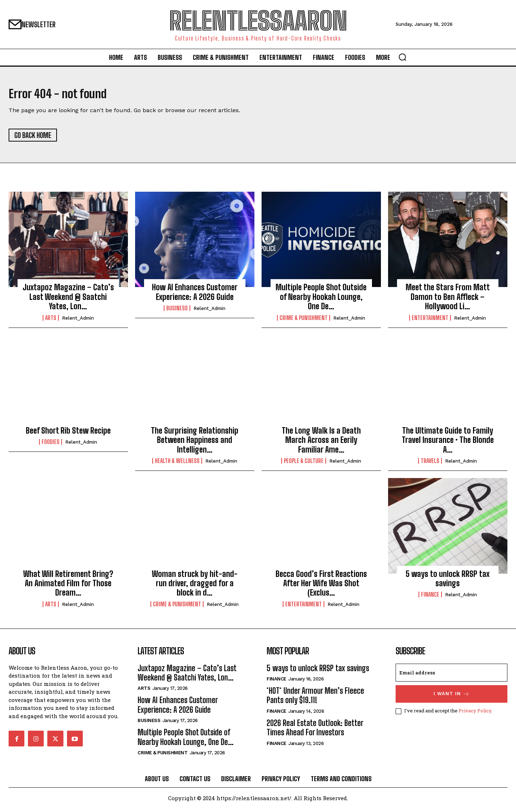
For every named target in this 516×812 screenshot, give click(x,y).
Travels (430, 464)
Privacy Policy (475, 714)
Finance (430, 598)
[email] (451, 676)
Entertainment (430, 321)
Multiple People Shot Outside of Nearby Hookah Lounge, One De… (321, 300)
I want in (452, 697)
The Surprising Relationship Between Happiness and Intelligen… (195, 444)
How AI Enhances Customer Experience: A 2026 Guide (195, 295)
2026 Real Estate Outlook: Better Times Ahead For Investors (315, 731)
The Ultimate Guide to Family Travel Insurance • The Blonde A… (448, 444)
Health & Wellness (177, 464)
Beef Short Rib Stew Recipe (68, 434)
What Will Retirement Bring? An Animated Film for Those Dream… (68, 587)
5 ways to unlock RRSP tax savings (448, 582)
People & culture (304, 464)
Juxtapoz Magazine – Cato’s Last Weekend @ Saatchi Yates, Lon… (68, 300)
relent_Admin (78, 321)
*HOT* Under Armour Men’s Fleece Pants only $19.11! (315, 699)
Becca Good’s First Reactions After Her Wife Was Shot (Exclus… (321, 587)
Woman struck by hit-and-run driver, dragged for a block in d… (195, 587)
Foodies (51, 445)
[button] (402, 57)
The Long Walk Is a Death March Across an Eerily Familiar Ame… (321, 444)
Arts (51, 321)
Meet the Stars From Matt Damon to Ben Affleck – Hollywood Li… (448, 300)
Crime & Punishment (304, 321)
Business (177, 312)
